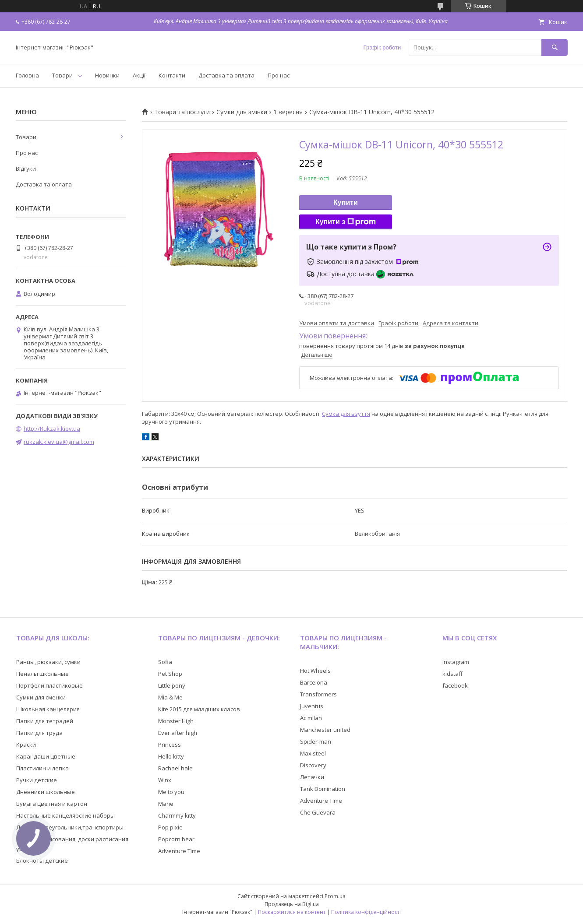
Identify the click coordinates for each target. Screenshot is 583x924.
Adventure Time (179, 851)
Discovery (313, 765)
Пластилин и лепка (42, 768)
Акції (139, 75)
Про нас (279, 75)
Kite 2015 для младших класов (199, 709)
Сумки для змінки (242, 112)
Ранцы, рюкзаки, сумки (48, 662)
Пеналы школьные (42, 674)
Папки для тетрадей (45, 721)
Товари (62, 75)
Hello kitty (171, 756)
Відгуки (26, 169)
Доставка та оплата (226, 75)
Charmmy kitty (177, 815)
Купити (346, 202)
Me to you (171, 792)
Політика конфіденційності (366, 912)
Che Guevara (318, 812)
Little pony (172, 685)
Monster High (176, 721)
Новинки (107, 75)
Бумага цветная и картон (52, 804)
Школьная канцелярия (48, 709)
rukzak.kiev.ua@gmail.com (59, 442)
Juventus (312, 706)
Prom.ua (335, 896)
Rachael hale (175, 768)
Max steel (313, 753)
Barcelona (314, 682)
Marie (166, 804)
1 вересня (288, 112)
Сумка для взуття (346, 414)
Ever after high (178, 733)
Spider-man (316, 741)
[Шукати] (555, 47)
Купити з (346, 222)
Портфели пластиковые (49, 685)
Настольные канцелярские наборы (65, 815)
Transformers (318, 694)
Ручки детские (37, 780)
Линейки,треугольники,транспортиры (70, 827)
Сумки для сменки (41, 697)
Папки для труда (39, 733)
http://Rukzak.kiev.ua (52, 429)
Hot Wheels (315, 671)
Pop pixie (170, 827)
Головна (27, 75)
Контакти (172, 75)
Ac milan (311, 718)
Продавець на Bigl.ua (292, 904)
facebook (455, 685)
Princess (170, 745)
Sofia (165, 662)
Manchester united (325, 730)
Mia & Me (170, 697)
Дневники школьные (46, 792)
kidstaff (452, 674)
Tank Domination (323, 789)
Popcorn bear (176, 839)
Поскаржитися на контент (292, 912)
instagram (456, 662)
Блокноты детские (42, 861)
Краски (26, 745)
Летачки (312, 777)
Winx (165, 780)
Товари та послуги (182, 112)
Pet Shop (170, 674)
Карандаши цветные (46, 756)
